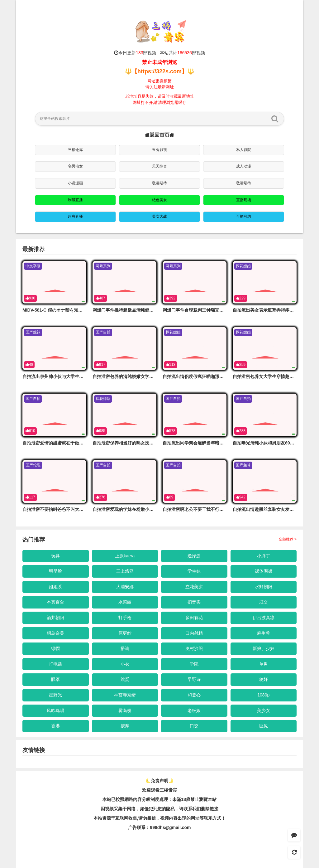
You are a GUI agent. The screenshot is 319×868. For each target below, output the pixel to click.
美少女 (264, 710)
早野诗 (194, 679)
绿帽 (55, 648)
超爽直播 (75, 216)
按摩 (125, 726)
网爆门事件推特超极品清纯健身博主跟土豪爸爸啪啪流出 (147, 310)
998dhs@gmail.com (170, 827)
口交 (194, 726)
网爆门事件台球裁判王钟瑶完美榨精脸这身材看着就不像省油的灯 (226, 310)
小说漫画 (75, 183)
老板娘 (194, 710)
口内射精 (194, 633)
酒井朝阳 (55, 618)
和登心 (194, 695)
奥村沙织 (194, 648)
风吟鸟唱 (55, 710)
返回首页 (159, 135)
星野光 (55, 695)
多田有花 (194, 618)
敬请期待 (159, 183)
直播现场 (244, 200)
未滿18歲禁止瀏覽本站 (194, 799)
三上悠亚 (125, 571)
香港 (55, 726)
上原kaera (125, 556)
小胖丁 (264, 556)
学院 (194, 664)
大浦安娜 (125, 587)
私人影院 (244, 150)
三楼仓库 (75, 150)
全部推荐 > (288, 539)
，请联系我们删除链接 (197, 809)
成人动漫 (244, 166)
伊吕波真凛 (264, 618)
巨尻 (264, 726)
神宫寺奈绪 (125, 695)
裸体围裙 (264, 571)
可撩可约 (244, 216)
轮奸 (264, 679)
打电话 (55, 664)
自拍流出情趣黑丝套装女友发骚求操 (268, 509)
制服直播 (75, 200)
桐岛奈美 (55, 633)
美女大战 (159, 216)
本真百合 (55, 602)
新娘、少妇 (264, 648)
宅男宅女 (75, 166)
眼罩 (55, 679)
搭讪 (125, 648)
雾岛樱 (125, 710)
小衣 (125, 664)
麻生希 (264, 633)
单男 (264, 664)
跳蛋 (125, 679)
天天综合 (159, 166)
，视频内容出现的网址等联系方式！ (191, 818)
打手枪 (125, 618)
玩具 (55, 556)
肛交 (264, 602)
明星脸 (55, 571)
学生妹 (194, 571)
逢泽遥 (194, 556)
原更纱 (125, 633)
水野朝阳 (264, 587)
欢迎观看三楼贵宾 (159, 790)
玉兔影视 (159, 150)
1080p (263, 695)
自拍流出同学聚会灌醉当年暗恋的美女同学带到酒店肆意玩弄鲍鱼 (226, 443)
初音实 (194, 602)
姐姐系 (55, 587)
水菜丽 (125, 602)
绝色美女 (159, 200)
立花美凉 (194, 587)
